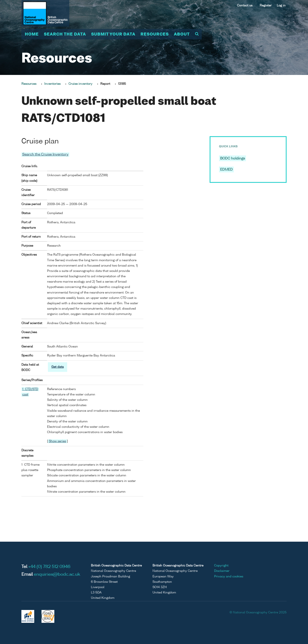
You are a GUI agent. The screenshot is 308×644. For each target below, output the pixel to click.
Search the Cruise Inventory (45, 155)
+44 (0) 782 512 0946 (49, 567)
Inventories (52, 84)
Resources (155, 34)
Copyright (221, 566)
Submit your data (113, 34)
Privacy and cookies (229, 577)
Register (266, 6)
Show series (57, 441)
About (182, 34)
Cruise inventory (80, 84)
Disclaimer (222, 571)
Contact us (245, 6)
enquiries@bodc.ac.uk (57, 575)
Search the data (65, 34)
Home (32, 34)
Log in (281, 6)
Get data (58, 367)
